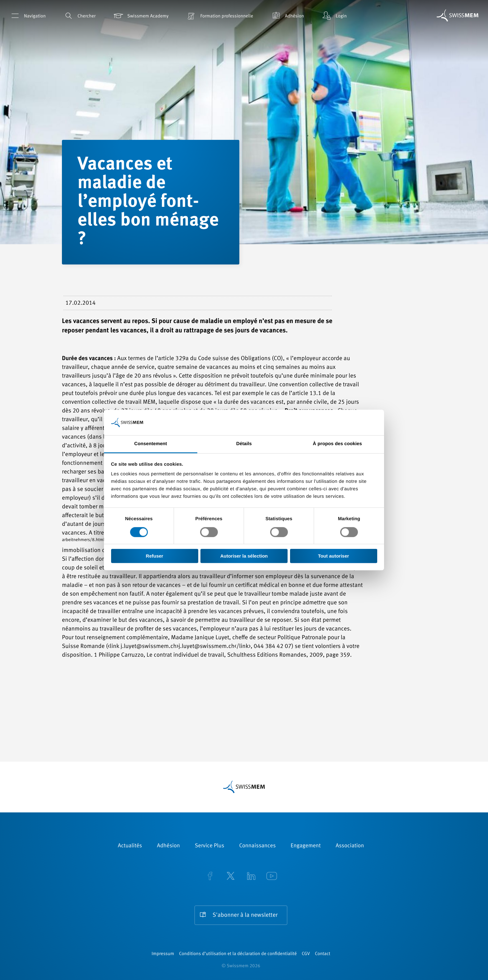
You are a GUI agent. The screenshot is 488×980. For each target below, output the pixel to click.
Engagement (306, 846)
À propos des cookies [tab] (337, 444)
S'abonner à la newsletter (245, 915)
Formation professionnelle (219, 16)
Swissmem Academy (141, 16)
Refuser (155, 556)
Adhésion (287, 16)
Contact (323, 954)
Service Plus (209, 846)
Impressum (163, 954)
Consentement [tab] (150, 444)
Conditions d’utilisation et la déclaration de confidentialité (238, 954)
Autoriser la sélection (244, 556)
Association (350, 846)
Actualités (130, 846)
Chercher (79, 16)
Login (334, 16)
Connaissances (257, 846)
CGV (306, 954)
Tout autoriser (334, 556)
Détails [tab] (244, 444)
